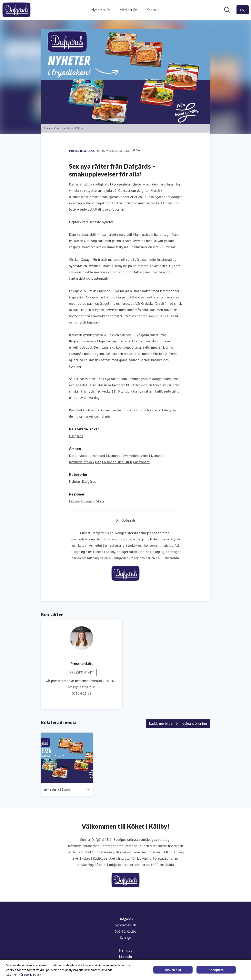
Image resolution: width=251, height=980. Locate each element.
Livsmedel (97, 456)
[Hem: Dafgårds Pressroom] (16, 10)
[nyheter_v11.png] (67, 758)
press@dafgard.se (82, 687)
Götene (74, 501)
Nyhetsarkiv (101, 10)
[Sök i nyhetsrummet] (227, 10)
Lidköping (88, 501)
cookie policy (32, 975)
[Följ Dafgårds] (243, 10)
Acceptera (216, 970)
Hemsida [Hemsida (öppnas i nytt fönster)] (126, 950)
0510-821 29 (82, 693)
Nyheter (75, 481)
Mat (98, 462)
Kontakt (153, 10)
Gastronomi (142, 462)
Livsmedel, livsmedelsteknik (127, 456)
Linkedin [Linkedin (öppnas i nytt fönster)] (125, 956)
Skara (100, 501)
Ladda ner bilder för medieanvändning (178, 723)
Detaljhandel (79, 456)
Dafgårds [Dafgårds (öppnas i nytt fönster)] (76, 436)
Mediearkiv (128, 10)
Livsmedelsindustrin (117, 462)
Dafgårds (89, 481)
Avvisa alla (173, 970)
